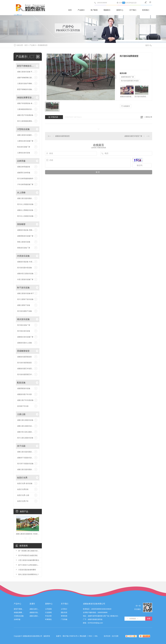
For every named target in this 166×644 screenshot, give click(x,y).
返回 (148, 45)
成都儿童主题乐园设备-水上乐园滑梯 (28, 198)
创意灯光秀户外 (23, 501)
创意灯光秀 (22, 478)
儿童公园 (21, 414)
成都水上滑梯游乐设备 (25, 210)
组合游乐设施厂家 (24, 147)
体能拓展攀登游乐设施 (26, 98)
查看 (149, 619)
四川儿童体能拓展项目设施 (27, 121)
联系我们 (146, 10)
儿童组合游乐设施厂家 (25, 141)
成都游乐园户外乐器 (24, 394)
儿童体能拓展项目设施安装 (27, 109)
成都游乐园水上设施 (24, 343)
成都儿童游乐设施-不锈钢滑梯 (28, 72)
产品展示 (81, 10)
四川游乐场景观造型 (24, 363)
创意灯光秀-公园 (23, 495)
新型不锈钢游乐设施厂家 (26, 89)
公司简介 (64, 609)
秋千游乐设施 (23, 288)
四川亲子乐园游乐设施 (25, 464)
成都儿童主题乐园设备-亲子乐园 (28, 452)
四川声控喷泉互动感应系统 (28, 555)
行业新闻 (48, 612)
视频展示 (107, 10)
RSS (90, 636)
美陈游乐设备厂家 (24, 248)
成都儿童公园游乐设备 (25, 420)
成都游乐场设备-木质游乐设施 (28, 262)
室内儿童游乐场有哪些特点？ (29, 574)
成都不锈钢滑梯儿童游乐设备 (28, 78)
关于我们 (133, 10)
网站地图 (83, 636)
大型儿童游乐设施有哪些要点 (29, 560)
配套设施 (21, 383)
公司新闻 (48, 609)
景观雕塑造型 (43, 45)
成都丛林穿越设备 (24, 167)
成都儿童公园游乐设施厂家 (27, 426)
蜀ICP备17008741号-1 (71, 636)
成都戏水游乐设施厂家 (25, 337)
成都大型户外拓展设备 (25, 115)
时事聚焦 (48, 619)
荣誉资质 (64, 616)
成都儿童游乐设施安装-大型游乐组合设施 (28, 135)
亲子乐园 (21, 446)
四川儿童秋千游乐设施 (25, 299)
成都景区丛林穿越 (24, 173)
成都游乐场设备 (34, 612)
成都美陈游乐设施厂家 (25, 236)
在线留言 (126, 106)
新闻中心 (120, 10)
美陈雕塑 (21, 224)
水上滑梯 (21, 193)
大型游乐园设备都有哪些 (27, 570)
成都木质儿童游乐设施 (25, 274)
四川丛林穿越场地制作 (25, 178)
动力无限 (115, 636)
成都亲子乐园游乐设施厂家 (27, 458)
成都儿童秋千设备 (24, 305)
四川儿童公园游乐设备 (25, 438)
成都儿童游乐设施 (34, 616)
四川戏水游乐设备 (24, 331)
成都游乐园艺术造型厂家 (26, 369)
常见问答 (48, 616)
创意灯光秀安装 (23, 489)
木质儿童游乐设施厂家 (25, 279)
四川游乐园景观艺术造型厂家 (28, 374)
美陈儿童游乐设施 (24, 242)
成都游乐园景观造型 (24, 357)
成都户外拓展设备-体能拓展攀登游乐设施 (28, 103)
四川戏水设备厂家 (24, 325)
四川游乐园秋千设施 (24, 311)
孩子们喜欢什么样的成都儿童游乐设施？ (29, 565)
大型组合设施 (23, 129)
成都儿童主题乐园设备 (34, 609)
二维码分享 (148, 117)
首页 (70, 10)
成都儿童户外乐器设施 (25, 400)
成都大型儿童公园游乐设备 (27, 432)
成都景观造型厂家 (127, 77)
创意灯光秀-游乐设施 (25, 483)
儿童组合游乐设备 (24, 153)
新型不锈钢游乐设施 (26, 66)
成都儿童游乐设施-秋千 (26, 293)
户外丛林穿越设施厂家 (25, 184)
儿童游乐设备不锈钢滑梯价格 (28, 83)
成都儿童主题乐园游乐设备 (27, 469)
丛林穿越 (21, 161)
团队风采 (64, 612)
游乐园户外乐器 (23, 406)
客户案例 (94, 10)
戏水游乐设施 (23, 319)
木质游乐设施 (23, 256)
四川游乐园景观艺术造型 (130, 81)
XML (96, 636)
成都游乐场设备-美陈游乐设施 (28, 230)
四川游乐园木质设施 (24, 268)
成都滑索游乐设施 (24, 388)
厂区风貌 (64, 619)
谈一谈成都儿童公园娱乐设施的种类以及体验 (29, 551)
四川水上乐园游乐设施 (25, 204)
